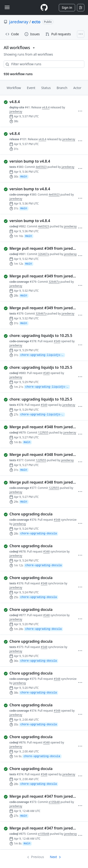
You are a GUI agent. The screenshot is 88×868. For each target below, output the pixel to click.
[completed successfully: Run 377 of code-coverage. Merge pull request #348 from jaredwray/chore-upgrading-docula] (41, 482)
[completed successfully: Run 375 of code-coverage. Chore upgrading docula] (41, 673)
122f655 (43, 433)
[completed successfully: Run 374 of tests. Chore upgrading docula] (41, 769)
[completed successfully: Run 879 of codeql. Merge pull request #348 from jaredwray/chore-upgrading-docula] (41, 427)
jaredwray (19, 22)
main (24, 177)
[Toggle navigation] (7, 7)
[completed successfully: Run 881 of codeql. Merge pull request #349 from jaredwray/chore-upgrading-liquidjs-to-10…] (41, 248)
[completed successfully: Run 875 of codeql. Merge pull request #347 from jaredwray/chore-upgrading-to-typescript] (41, 828)
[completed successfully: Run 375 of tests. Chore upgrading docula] (41, 641)
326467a (44, 254)
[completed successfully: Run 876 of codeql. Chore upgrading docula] (41, 737)
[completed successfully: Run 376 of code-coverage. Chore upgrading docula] (41, 514)
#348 (57, 520)
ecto (36, 22)
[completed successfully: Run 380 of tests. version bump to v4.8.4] (41, 161)
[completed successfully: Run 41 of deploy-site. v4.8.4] (41, 102)
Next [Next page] (53, 857)
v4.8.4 (46, 107)
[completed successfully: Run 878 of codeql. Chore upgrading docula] (41, 546)
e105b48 (54, 802)
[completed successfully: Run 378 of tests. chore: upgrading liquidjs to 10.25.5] (41, 399)
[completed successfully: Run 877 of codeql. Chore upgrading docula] (41, 609)
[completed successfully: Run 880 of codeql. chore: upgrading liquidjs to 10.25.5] (41, 367)
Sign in (67, 7)
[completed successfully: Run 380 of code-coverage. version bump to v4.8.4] (41, 189)
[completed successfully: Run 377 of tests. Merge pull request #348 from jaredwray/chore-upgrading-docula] (41, 455)
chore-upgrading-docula (39, 534)
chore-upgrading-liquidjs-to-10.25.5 (43, 355)
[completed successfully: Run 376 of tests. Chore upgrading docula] (41, 578)
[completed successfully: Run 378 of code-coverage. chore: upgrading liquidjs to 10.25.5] (41, 336)
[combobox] (44, 64)
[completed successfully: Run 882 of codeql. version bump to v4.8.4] (41, 221)
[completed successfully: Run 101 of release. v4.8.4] (41, 134)
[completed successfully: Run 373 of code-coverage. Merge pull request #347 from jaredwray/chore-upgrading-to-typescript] (41, 796)
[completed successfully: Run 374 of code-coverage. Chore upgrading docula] (41, 705)
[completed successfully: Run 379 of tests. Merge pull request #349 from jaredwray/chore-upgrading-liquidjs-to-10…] (41, 308)
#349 (57, 341)
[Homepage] (44, 7)
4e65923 (41, 167)
